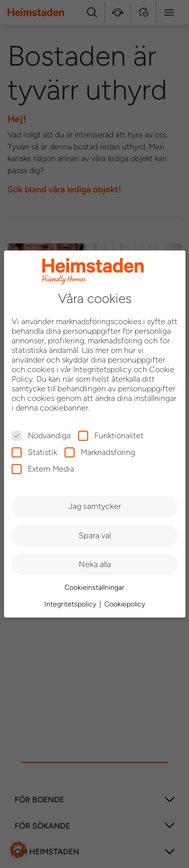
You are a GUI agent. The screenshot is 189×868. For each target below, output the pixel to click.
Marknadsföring (100, 452)
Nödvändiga (41, 436)
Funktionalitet (111, 436)
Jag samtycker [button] (95, 506)
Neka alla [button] (95, 564)
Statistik (34, 452)
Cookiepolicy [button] (125, 604)
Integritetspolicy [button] (71, 604)
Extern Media (43, 469)
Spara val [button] (95, 535)
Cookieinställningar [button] (94, 588)
